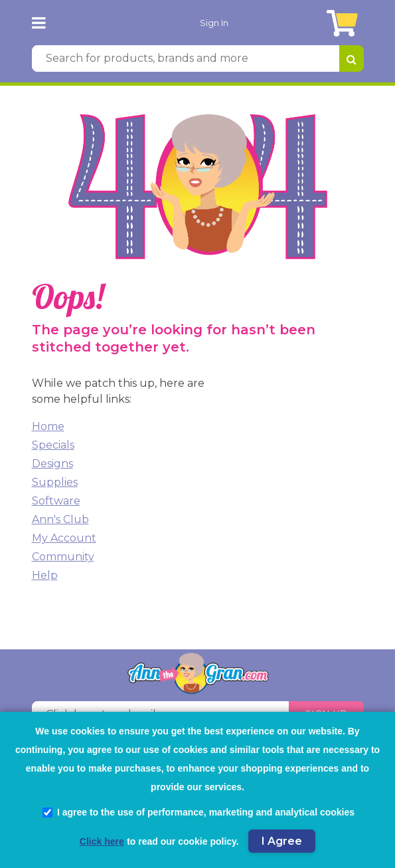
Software (56, 501)
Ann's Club (60, 519)
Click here (102, 841)
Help (45, 575)
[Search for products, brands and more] (186, 58)
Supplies (55, 482)
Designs (52, 464)
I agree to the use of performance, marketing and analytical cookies (198, 812)
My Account (64, 538)
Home (48, 426)
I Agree (282, 841)
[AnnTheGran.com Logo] (70, 23)
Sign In (214, 23)
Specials (53, 445)
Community (63, 557)
